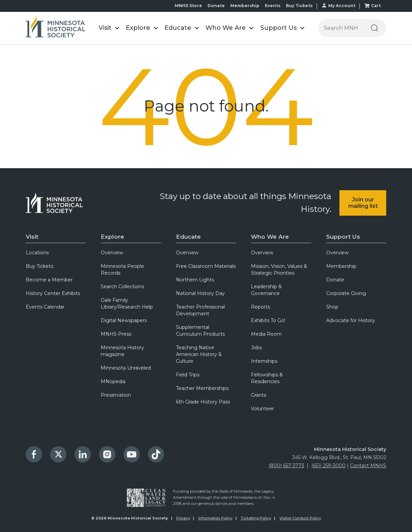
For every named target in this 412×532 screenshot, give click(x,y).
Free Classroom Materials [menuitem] (206, 266)
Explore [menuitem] (112, 237)
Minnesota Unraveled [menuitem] (126, 368)
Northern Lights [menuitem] (195, 280)
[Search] (375, 28)
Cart (376, 6)
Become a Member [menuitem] (49, 280)
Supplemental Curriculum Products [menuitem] (200, 331)
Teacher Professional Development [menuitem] (200, 310)
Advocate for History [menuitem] (351, 320)
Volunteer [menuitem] (262, 409)
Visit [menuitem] (32, 237)
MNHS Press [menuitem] (116, 334)
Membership (245, 6)
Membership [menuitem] (341, 266)
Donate (216, 6)
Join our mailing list (363, 203)
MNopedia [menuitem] (113, 381)
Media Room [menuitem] (266, 334)
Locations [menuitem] (37, 253)
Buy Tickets (299, 6)
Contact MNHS (368, 466)
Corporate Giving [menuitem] (346, 293)
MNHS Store (188, 6)
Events (273, 6)
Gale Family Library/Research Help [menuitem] (127, 303)
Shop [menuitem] (332, 307)
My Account (342, 6)
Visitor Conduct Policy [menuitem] (300, 518)
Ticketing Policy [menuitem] (256, 518)
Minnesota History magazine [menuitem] (122, 351)
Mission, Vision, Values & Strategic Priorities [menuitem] (279, 270)
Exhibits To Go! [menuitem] (268, 320)
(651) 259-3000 (328, 466)
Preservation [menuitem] (116, 395)
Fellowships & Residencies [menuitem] (267, 378)
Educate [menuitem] (188, 237)
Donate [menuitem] (335, 280)
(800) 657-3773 (286, 466)
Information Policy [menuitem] (215, 518)
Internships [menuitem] (264, 361)
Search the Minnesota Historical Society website (319, 19)
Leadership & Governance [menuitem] (266, 290)
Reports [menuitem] (260, 307)
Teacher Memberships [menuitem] (202, 388)
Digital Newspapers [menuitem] (124, 320)
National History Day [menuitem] (200, 293)
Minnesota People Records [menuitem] (122, 270)
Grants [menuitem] (259, 395)
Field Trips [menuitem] (188, 375)
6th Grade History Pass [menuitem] (203, 402)
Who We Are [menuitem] (270, 237)
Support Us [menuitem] (343, 237)
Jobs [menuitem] (256, 348)
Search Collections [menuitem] (122, 287)
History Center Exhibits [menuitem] (53, 293)
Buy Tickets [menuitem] (40, 266)
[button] (109, 28)
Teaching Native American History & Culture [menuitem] (199, 354)
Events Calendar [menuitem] (45, 307)
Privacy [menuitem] (183, 518)
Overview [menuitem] (112, 253)
